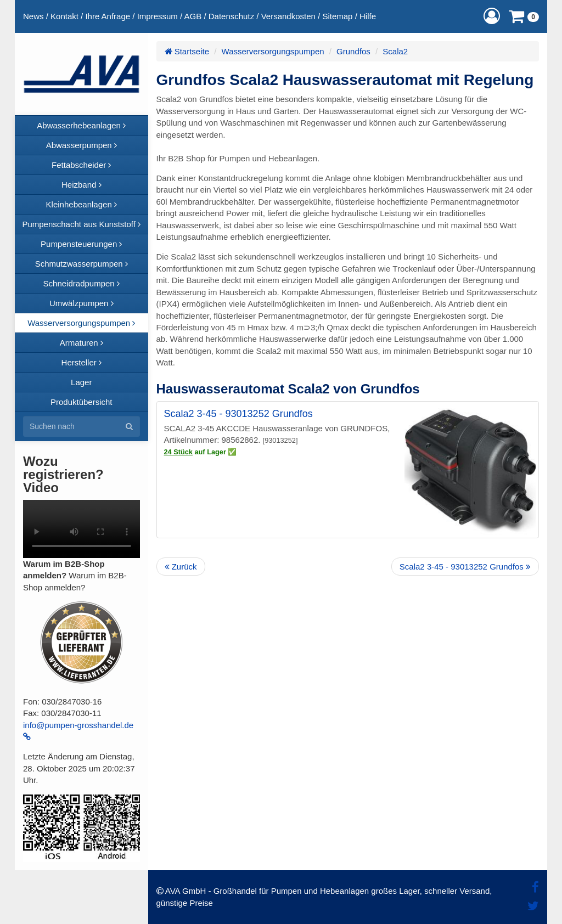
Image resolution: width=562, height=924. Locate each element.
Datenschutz (231, 16)
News (33, 16)
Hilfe (368, 16)
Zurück (181, 567)
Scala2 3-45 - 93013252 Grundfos (238, 414)
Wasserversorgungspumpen (273, 51)
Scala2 (395, 51)
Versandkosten (288, 16)
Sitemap (337, 16)
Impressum (158, 16)
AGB (193, 16)
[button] (492, 16)
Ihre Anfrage (108, 16)
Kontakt (64, 16)
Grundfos (353, 51)
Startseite (187, 51)
